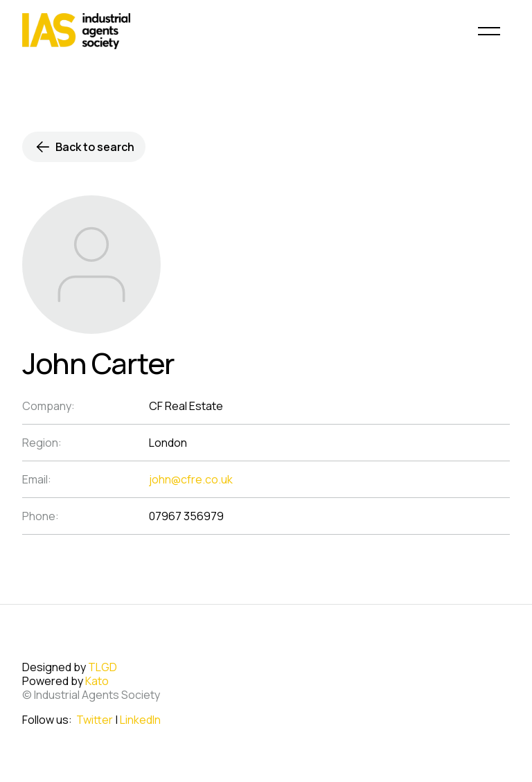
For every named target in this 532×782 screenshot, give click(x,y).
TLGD (103, 667)
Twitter (95, 720)
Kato (97, 681)
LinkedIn (140, 720)
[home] (76, 31)
